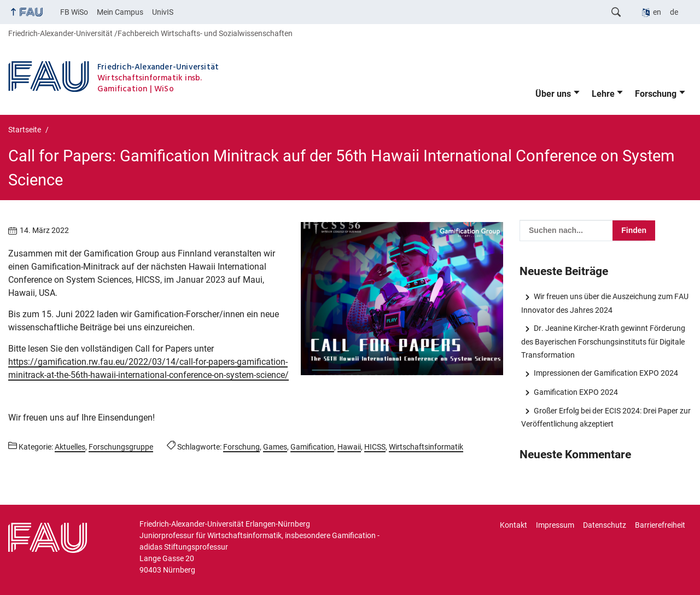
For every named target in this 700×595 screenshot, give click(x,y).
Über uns (553, 94)
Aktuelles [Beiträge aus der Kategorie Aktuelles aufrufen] (70, 447)
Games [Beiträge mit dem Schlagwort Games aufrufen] (275, 447)
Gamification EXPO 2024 (576, 392)
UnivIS (163, 12)
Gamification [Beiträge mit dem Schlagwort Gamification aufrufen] (312, 447)
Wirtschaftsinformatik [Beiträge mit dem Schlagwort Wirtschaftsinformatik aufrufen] (426, 447)
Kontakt (514, 525)
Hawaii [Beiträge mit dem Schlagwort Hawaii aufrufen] (349, 447)
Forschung (656, 94)
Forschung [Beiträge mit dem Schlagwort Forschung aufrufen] (241, 447)
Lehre (603, 94)
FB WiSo (74, 12)
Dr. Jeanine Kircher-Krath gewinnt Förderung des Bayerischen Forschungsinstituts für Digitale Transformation (603, 341)
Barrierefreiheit (660, 525)
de (674, 12)
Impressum (555, 525)
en (657, 12)
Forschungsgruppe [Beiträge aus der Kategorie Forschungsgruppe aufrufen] (121, 447)
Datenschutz (605, 525)
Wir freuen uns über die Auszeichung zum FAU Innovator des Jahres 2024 (605, 303)
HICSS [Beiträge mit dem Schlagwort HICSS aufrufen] (375, 447)
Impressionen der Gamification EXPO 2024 (606, 373)
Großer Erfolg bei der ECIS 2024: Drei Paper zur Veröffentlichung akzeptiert (606, 417)
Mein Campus (120, 12)
